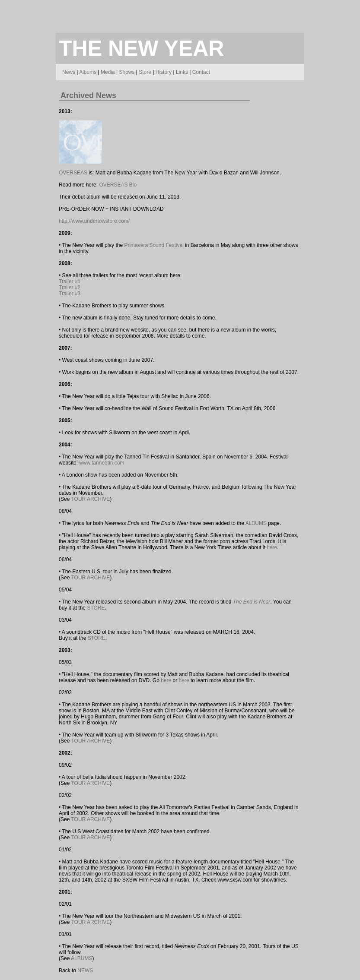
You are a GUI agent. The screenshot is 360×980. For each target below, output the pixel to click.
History (164, 72)
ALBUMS (256, 523)
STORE (96, 608)
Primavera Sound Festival (154, 245)
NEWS (85, 971)
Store (145, 72)
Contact (201, 72)
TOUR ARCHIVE (90, 499)
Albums (88, 72)
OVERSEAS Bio (118, 185)
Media (108, 72)
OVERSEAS (73, 173)
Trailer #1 (70, 281)
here (272, 547)
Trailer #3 (70, 294)
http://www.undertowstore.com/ (94, 221)
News (69, 72)
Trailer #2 (70, 288)
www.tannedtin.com (102, 463)
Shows (127, 72)
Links (182, 72)
